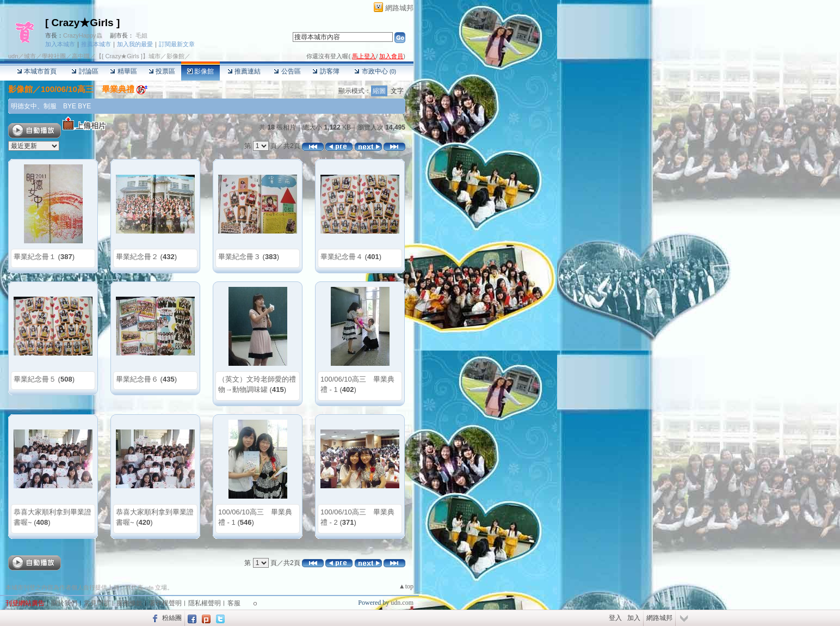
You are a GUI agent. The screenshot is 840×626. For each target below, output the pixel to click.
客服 (234, 603)
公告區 (287, 71)
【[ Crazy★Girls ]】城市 (128, 56)
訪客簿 (326, 71)
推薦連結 (244, 71)
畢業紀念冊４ (342, 257)
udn (13, 56)
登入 (615, 618)
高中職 (81, 56)
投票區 (162, 71)
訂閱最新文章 (177, 44)
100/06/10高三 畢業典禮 (88, 89)
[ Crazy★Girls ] (82, 23)
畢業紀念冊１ (35, 257)
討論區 (85, 71)
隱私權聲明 (205, 603)
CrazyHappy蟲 (83, 35)
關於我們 (64, 603)
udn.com (402, 603)
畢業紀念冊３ (239, 257)
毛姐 (141, 35)
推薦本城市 (96, 44)
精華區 (123, 71)
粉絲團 (172, 618)
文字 (397, 91)
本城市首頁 (37, 71)
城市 (30, 56)
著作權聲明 (165, 603)
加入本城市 (60, 44)
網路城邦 (399, 8)
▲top (406, 586)
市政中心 (375, 71)
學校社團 (54, 56)
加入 (634, 618)
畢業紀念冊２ (137, 257)
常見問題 (97, 603)
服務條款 (129, 603)
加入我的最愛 (135, 44)
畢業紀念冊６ (137, 379)
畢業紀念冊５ (35, 379)
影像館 (200, 71)
